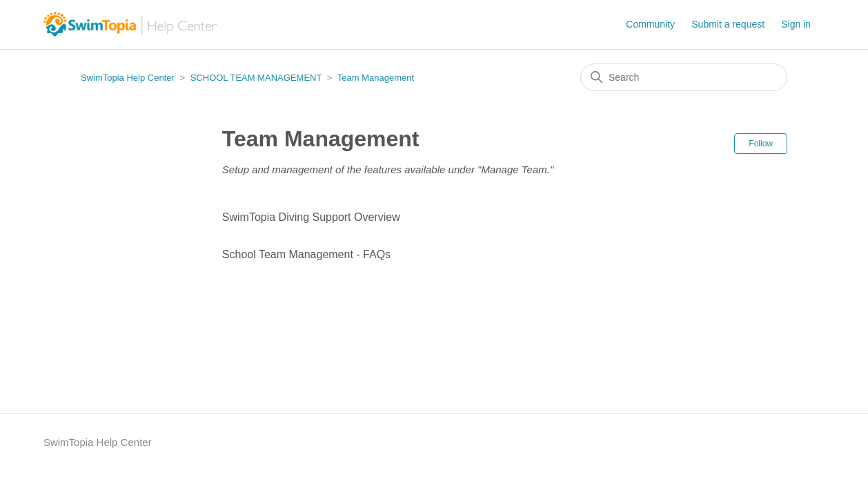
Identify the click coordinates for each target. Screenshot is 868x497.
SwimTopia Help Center (128, 78)
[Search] (684, 77)
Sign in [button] (796, 24)
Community (650, 24)
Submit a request (728, 24)
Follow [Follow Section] (761, 144)
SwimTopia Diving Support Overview (311, 217)
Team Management (376, 78)
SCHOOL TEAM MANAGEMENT (256, 78)
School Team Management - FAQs (306, 254)
